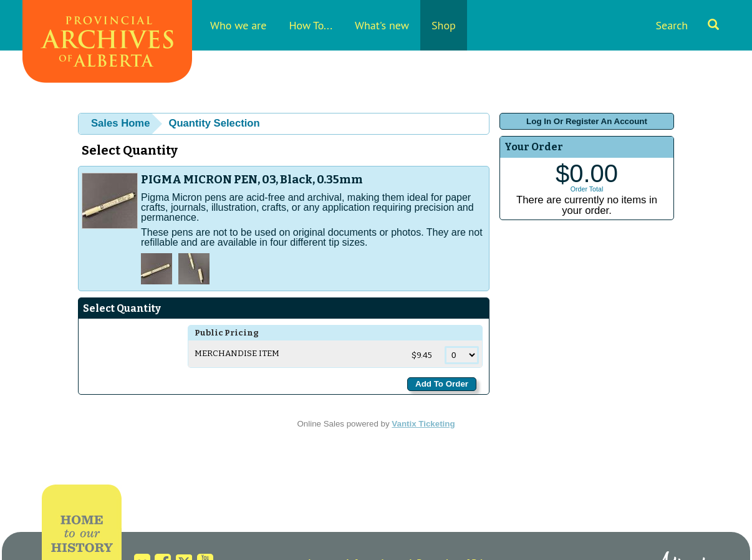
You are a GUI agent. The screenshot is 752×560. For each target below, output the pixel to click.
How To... (311, 25)
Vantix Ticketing (423, 424)
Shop (444, 25)
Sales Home (120, 123)
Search (687, 25)
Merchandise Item (237, 354)
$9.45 (423, 355)
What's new (382, 25)
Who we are (238, 25)
